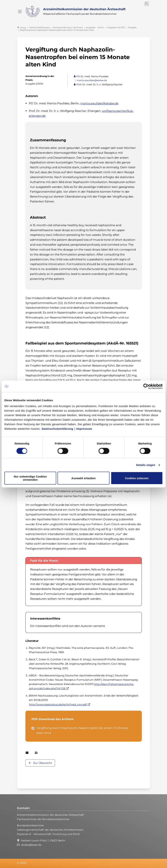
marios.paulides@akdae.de (92, 80)
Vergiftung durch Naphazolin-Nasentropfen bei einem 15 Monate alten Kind (82, 730)
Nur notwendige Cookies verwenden (30, 478)
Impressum (84, 429)
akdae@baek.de (31, 845)
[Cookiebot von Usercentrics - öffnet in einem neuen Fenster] (146, 386)
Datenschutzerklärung (58, 429)
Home (22, 28)
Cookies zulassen (137, 478)
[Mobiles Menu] (20, 12)
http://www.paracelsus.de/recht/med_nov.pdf (58, 704)
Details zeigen (146, 465)
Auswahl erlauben (83, 478)
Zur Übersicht (43, 763)
